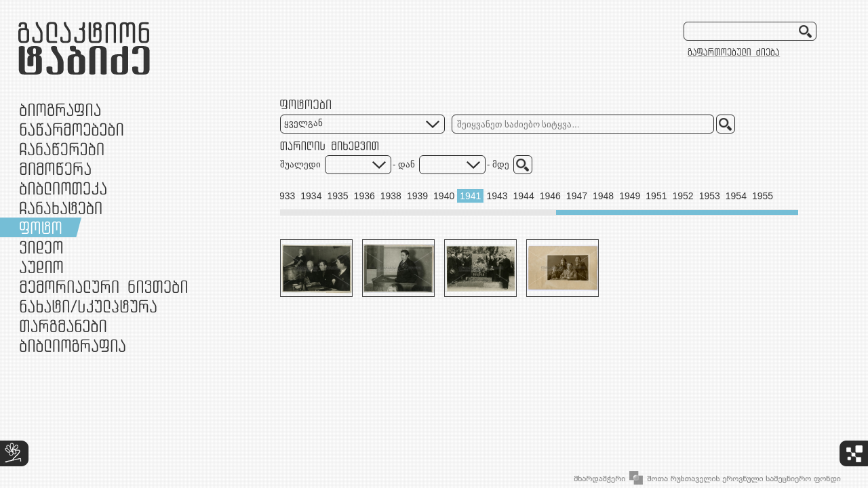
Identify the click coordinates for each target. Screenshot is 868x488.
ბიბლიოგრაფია (73, 345)
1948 (603, 196)
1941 (470, 196)
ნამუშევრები (88, 306)
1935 (337, 196)
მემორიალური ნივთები (103, 286)
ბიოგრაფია (60, 109)
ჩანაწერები (62, 149)
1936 (364, 196)
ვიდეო (41, 247)
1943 (497, 196)
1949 (630, 196)
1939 (417, 196)
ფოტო (41, 227)
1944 (524, 196)
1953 (710, 196)
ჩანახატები (61, 208)
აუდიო (41, 267)
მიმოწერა (55, 168)
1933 (284, 196)
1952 (683, 196)
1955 (763, 196)
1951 (656, 196)
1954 (736, 196)
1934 (311, 196)
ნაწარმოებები (72, 129)
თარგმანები (63, 326)
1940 (444, 196)
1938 (391, 196)
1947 (577, 196)
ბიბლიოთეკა (63, 188)
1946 (550, 196)
